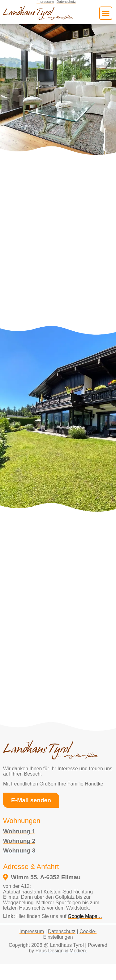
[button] (106, 13)
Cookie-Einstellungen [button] (70, 934)
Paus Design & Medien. (61, 951)
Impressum (32, 931)
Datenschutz (62, 931)
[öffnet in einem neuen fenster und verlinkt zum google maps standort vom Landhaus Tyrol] (56, 877)
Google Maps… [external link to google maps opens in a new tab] (85, 916)
